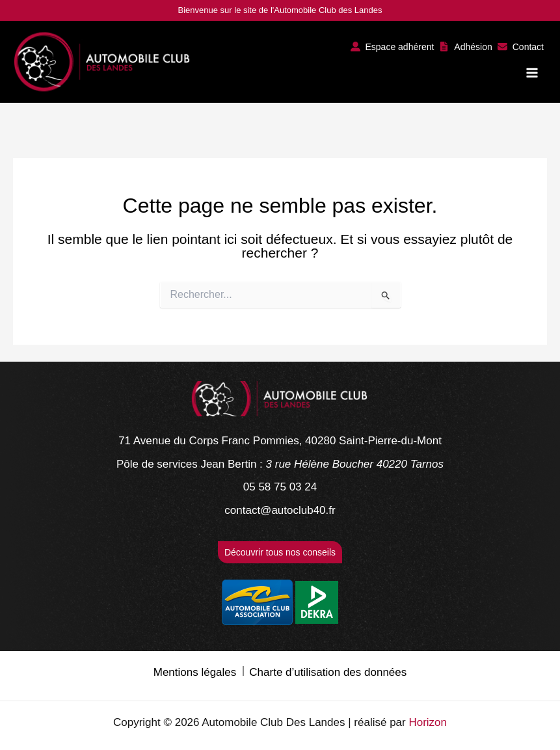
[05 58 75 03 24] (280, 487)
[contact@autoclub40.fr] (280, 511)
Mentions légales (195, 672)
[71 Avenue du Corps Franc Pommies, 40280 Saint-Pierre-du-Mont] (280, 441)
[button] (393, 47)
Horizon (428, 722)
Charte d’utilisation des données (328, 672)
